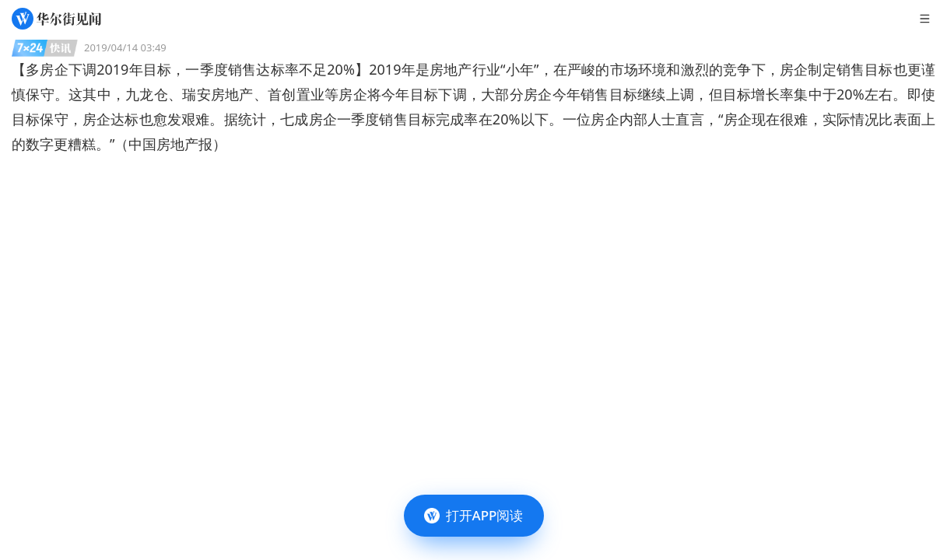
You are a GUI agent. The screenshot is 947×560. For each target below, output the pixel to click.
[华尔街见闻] (56, 19)
